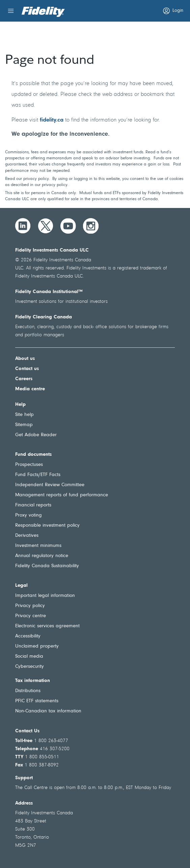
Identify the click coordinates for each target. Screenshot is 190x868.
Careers (24, 379)
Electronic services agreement (47, 626)
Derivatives (27, 536)
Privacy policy (30, 606)
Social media (29, 656)
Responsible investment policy (47, 525)
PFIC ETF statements (37, 701)
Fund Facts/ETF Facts (38, 475)
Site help (24, 415)
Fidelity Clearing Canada (44, 317)
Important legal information (45, 596)
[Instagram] (91, 226)
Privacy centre (31, 616)
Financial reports (33, 505)
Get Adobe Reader (36, 435)
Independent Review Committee (50, 485)
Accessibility (28, 636)
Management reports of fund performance (62, 495)
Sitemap (24, 425)
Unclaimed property (37, 646)
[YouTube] (68, 226)
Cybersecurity (30, 667)
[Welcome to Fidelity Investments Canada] (43, 12)
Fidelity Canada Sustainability (47, 566)
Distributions (28, 691)
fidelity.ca (52, 120)
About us (25, 359)
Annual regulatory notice (42, 556)
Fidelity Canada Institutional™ (49, 292)
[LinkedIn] (23, 226)
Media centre (30, 389)
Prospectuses (29, 465)
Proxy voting (29, 515)
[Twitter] (46, 226)
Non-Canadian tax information (48, 711)
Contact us (27, 369)
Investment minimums (38, 546)
